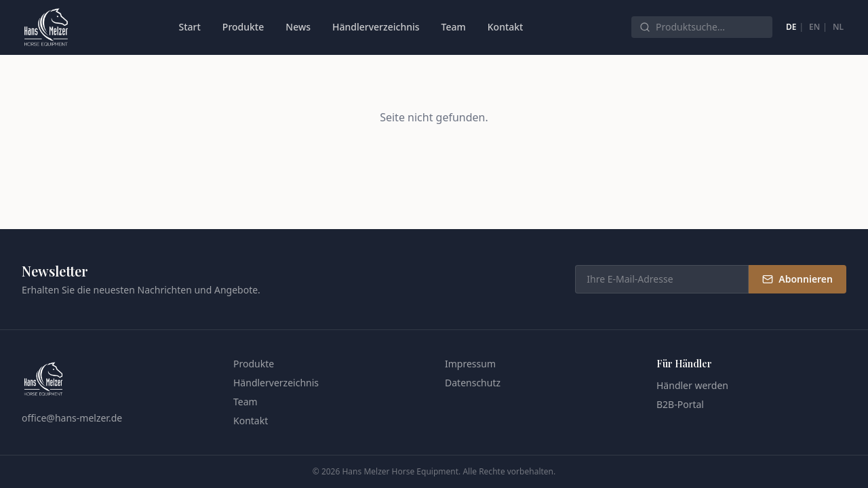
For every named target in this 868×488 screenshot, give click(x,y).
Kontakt (506, 27)
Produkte (243, 27)
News (298, 27)
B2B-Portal (680, 404)
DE (791, 27)
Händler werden (692, 385)
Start (189, 27)
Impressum (470, 364)
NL (838, 27)
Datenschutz (473, 383)
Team (454, 27)
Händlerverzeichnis (376, 27)
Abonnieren (797, 279)
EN (814, 27)
